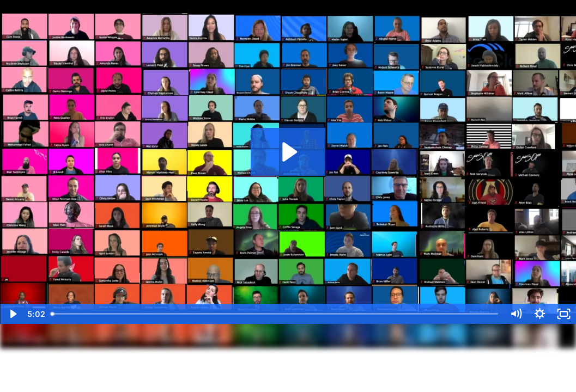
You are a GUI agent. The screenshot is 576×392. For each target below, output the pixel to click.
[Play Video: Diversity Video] (288, 152)
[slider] (275, 314)
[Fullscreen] (564, 314)
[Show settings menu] (540, 314)
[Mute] (516, 314)
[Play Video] (12, 314)
